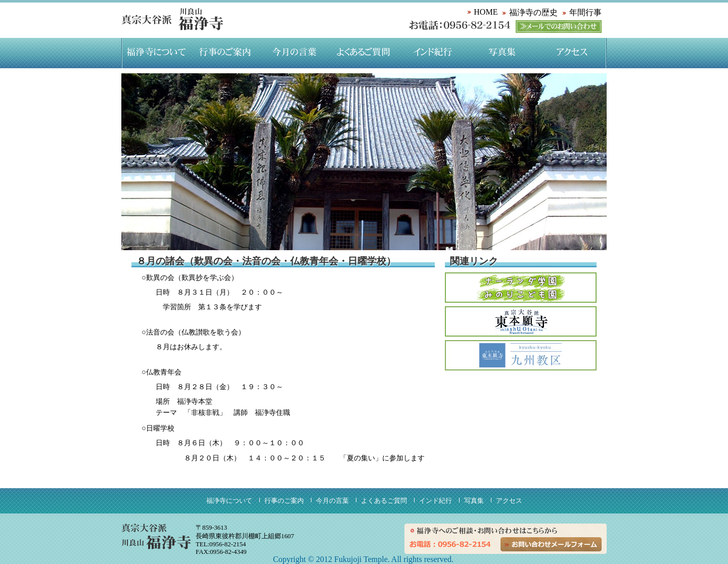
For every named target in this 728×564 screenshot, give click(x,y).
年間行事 (585, 12)
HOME (486, 12)
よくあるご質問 (364, 53)
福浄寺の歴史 (533, 12)
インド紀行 (433, 53)
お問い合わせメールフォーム (551, 544)
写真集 (502, 53)
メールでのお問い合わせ (559, 27)
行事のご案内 (225, 53)
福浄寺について (156, 53)
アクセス (572, 53)
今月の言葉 (294, 53)
